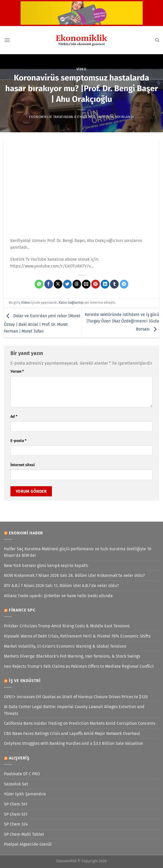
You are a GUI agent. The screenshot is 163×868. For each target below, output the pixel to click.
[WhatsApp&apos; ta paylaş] (39, 284)
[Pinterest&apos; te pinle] (96, 284)
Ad (14, 417)
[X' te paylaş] (58, 284)
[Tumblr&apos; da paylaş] (114, 284)
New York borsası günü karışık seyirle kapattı (46, 566)
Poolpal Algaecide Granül (28, 844)
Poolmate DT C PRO (22, 774)
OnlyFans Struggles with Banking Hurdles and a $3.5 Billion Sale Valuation (73, 743)
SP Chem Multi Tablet (24, 834)
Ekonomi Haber (26, 533)
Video (81, 69)
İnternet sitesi (23, 465)
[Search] (157, 40)
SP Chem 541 (16, 804)
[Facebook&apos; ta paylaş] (49, 284)
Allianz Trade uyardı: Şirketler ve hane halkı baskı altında (58, 596)
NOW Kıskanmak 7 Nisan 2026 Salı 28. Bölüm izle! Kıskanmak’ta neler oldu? (74, 575)
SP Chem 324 (16, 824)
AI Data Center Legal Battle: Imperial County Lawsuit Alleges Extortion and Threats (74, 710)
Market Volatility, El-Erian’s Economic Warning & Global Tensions (65, 646)
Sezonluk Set (16, 784)
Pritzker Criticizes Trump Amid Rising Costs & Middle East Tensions (67, 626)
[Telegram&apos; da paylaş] (124, 284)
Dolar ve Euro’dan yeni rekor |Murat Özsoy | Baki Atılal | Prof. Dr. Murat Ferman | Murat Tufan (42, 323)
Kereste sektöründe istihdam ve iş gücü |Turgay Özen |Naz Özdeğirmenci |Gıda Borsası (122, 322)
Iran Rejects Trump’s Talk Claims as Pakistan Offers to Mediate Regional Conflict (79, 666)
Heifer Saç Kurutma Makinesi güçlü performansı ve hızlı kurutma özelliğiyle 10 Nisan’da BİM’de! (78, 552)
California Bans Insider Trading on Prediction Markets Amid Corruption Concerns (80, 723)
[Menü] (7, 40)
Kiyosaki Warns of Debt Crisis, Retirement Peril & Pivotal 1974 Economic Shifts (77, 636)
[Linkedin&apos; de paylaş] (105, 284)
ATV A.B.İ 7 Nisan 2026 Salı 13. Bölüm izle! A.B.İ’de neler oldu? (61, 586)
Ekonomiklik (41, 117)
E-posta (18, 441)
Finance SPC (22, 610)
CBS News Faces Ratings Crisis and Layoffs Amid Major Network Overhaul (72, 733)
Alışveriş (19, 758)
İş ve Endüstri (25, 681)
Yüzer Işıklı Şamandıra (25, 794)
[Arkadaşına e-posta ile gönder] (86, 284)
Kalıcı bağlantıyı (71, 302)
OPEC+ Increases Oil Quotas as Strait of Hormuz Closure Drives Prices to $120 (76, 697)
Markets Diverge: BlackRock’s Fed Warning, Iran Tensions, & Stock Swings (72, 656)
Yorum (17, 371)
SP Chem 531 (16, 814)
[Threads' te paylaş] (77, 284)
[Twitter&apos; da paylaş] (67, 284)
